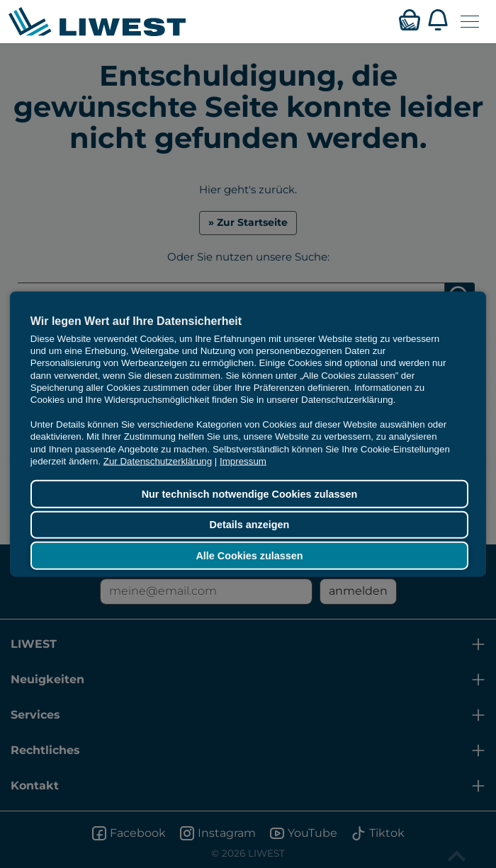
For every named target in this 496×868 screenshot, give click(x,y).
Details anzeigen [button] (250, 525)
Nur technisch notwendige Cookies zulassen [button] (250, 494)
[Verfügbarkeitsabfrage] (410, 20)
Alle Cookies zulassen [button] (249, 556)
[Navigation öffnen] (470, 22)
